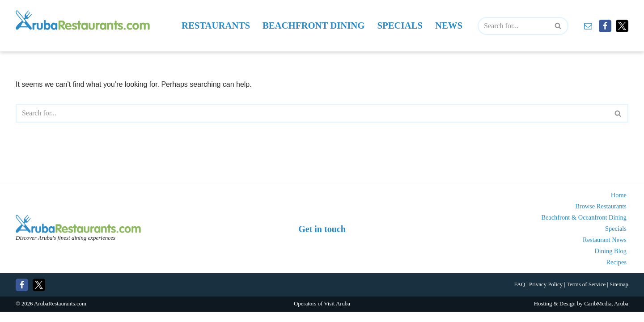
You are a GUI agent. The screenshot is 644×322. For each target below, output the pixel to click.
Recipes (616, 273)
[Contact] (588, 26)
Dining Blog (610, 262)
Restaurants (215, 26)
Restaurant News (605, 250)
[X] (622, 26)
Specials (400, 26)
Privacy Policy (546, 295)
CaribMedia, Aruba (606, 314)
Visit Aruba (337, 314)
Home (619, 206)
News (449, 26)
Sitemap (619, 295)
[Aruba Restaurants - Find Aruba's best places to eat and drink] (83, 20)
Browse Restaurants (601, 217)
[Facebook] (605, 26)
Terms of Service (586, 295)
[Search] (513, 26)
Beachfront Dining (314, 26)
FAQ (519, 295)
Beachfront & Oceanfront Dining (584, 228)
